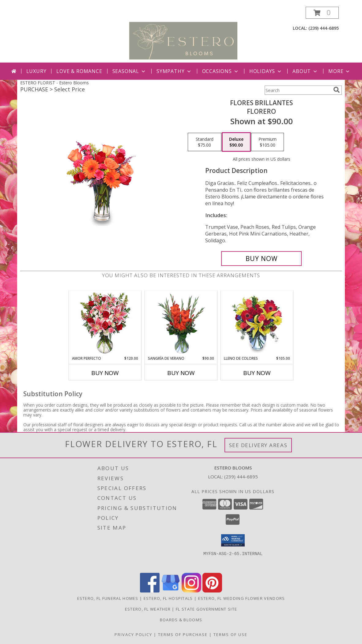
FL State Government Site (206, 609)
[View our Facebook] (150, 591)
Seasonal (129, 71)
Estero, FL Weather (148, 609)
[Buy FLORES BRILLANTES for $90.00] (261, 259)
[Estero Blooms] (183, 34)
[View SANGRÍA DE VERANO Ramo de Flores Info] (181, 324)
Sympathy (174, 71)
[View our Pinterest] (212, 591)
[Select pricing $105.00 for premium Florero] (268, 142)
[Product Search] (298, 90)
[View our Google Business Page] (171, 591)
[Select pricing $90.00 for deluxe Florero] (236, 142)
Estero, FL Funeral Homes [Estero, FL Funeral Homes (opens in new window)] (108, 598)
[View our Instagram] (191, 591)
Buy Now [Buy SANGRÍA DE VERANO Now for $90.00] (181, 373)
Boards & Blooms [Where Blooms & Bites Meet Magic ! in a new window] (181, 620)
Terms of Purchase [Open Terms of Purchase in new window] (183, 634)
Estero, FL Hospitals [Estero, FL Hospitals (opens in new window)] (168, 598)
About (305, 71)
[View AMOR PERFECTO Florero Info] (105, 323)
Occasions (221, 71)
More (339, 71)
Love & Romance (79, 71)
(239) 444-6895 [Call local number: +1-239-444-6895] (324, 28)
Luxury (36, 71)
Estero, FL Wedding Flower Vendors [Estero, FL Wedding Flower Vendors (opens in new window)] (242, 598)
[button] (322, 13)
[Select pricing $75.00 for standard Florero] (205, 142)
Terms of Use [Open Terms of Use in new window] (230, 634)
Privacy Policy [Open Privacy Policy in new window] (133, 634)
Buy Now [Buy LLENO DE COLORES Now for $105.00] (257, 373)
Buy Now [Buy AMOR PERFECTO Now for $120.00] (105, 373)
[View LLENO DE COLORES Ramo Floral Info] (257, 324)
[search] (337, 90)
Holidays (266, 71)
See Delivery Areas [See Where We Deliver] (258, 445)
